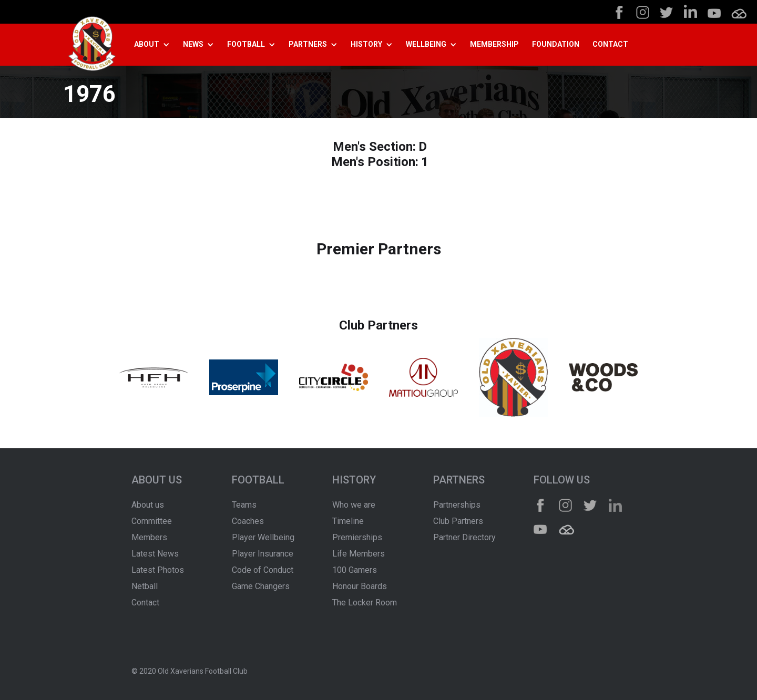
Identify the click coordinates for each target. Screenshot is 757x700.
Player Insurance (263, 554)
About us (148, 505)
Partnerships (457, 505)
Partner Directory (464, 537)
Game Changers (261, 586)
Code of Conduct (263, 570)
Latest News (155, 554)
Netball (145, 586)
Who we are (354, 505)
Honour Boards (360, 586)
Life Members (359, 554)
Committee (152, 521)
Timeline (348, 521)
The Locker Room (365, 603)
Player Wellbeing (263, 537)
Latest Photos (158, 570)
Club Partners (458, 521)
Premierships (357, 537)
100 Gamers (355, 570)
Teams (244, 505)
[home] (92, 45)
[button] (156, 45)
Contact (145, 603)
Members (149, 537)
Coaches (248, 521)
